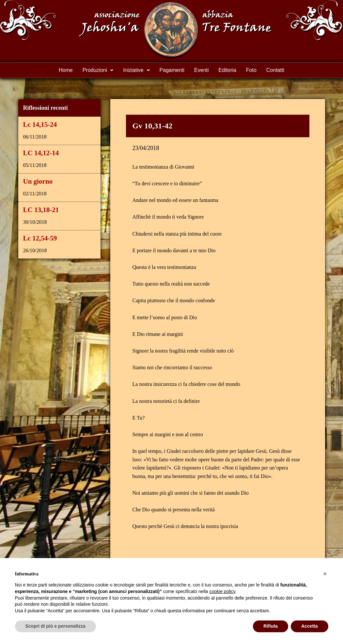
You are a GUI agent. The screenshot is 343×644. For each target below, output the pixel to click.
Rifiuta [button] (271, 626)
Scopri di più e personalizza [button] (55, 626)
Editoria (227, 70)
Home (66, 70)
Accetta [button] (310, 626)
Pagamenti (172, 70)
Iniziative (136, 70)
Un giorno (38, 181)
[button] (98, 70)
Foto (251, 70)
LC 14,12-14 (41, 153)
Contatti (275, 70)
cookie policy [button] (222, 591)
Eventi (201, 70)
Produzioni (98, 70)
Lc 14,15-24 (40, 124)
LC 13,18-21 (41, 210)
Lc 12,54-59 (40, 238)
